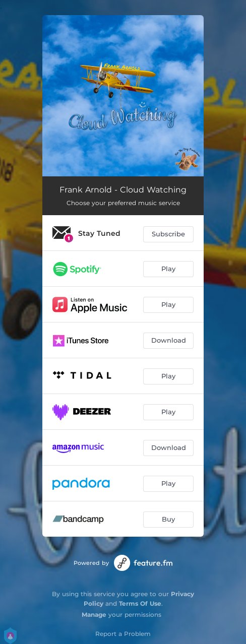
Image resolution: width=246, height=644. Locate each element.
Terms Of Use (140, 603)
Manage (94, 615)
